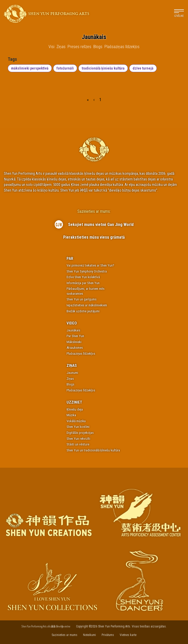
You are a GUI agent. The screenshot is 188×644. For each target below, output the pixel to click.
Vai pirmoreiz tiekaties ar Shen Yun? (90, 265)
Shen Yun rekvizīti (78, 439)
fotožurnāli (65, 68)
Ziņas (72, 366)
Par (70, 259)
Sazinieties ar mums (64, 635)
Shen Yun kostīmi (78, 427)
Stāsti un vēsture (78, 444)
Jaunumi (72, 373)
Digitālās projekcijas (80, 433)
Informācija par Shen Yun (83, 283)
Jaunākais (73, 330)
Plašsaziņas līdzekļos (81, 354)
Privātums (108, 635)
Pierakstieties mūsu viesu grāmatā (94, 237)
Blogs (70, 384)
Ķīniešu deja (75, 409)
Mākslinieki (74, 342)
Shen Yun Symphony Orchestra (87, 271)
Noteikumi (89, 635)
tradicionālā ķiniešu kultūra (103, 68)
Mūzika (71, 415)
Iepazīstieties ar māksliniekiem (87, 305)
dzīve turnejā (143, 68)
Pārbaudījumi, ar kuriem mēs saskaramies (85, 291)
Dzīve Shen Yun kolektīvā (83, 277)
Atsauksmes (75, 348)
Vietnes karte (128, 635)
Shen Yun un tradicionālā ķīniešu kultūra (93, 450)
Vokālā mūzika (76, 421)
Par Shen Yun (75, 336)
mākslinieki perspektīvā (30, 68)
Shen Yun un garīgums (81, 299)
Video (72, 323)
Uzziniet (74, 402)
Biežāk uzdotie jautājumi (83, 311)
